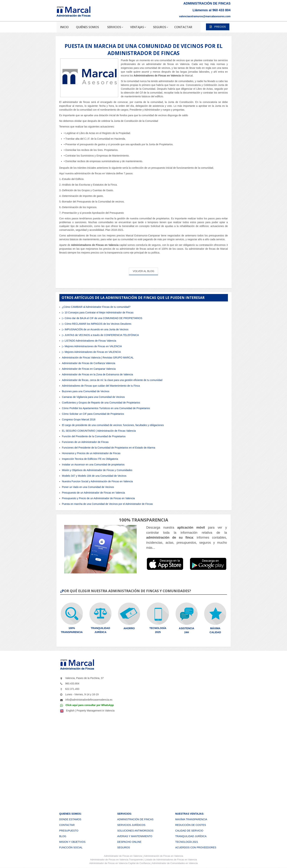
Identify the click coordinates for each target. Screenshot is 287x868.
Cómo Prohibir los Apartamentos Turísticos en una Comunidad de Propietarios (106, 408)
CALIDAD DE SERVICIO (189, 831)
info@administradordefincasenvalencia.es (89, 700)
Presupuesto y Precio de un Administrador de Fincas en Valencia (98, 498)
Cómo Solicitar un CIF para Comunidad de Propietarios (93, 414)
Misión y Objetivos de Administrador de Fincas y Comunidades (97, 470)
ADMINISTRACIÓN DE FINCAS (135, 819)
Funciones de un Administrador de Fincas (85, 442)
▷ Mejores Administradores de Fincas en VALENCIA (91, 352)
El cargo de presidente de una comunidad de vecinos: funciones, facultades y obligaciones (113, 425)
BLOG (63, 836)
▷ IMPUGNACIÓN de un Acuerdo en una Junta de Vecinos (95, 329)
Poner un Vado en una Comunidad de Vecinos (88, 487)
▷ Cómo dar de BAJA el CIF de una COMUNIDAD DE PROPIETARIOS (102, 318)
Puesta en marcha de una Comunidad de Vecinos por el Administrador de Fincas (107, 504)
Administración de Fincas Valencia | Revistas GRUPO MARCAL (98, 358)
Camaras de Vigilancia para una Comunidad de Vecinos (93, 397)
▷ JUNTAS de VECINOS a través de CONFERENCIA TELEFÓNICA (100, 335)
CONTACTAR (67, 825)
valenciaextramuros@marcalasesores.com (205, 16)
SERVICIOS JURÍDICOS (131, 825)
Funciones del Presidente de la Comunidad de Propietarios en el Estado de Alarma (109, 448)
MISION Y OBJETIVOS (72, 842)
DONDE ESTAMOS (70, 819)
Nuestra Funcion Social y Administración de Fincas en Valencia (97, 481)
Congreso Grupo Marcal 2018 (79, 419)
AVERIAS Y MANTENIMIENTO (135, 836)
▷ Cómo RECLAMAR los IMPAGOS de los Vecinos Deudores (97, 324)
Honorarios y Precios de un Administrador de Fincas (91, 453)
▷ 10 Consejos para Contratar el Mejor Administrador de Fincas (98, 313)
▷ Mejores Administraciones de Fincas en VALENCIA (92, 346)
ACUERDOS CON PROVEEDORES (196, 847)
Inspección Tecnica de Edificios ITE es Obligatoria (90, 459)
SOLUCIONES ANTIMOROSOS (135, 831)
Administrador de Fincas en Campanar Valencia (89, 369)
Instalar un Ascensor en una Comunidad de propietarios (93, 465)
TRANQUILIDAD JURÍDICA (191, 836)
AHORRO (129, 628)
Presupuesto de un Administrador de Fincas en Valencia (94, 493)
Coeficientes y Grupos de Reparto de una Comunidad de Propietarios (101, 403)
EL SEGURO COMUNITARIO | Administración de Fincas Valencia (99, 431)
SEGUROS (123, 847)
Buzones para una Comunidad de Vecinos (86, 391)
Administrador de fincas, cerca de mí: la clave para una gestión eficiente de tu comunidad (112, 380)
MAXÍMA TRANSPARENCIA (191, 819)
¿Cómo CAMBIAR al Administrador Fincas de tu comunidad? (96, 307)
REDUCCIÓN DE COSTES (191, 825)
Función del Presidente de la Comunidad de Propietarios (94, 436)
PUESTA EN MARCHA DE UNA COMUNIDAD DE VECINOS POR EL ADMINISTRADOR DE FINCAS (143, 49)
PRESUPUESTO (69, 831)
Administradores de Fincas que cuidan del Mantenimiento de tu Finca (101, 386)
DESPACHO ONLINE (129, 842)
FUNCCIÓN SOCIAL (71, 847)
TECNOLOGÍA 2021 (187, 842)
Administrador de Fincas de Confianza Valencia (89, 363)
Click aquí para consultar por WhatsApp (90, 705)
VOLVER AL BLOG (143, 271)
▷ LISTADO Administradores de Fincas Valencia (89, 341)
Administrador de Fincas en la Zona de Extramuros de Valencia (98, 374)
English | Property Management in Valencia (90, 711)
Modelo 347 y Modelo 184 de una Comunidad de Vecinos (94, 476)
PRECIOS (218, 27)
